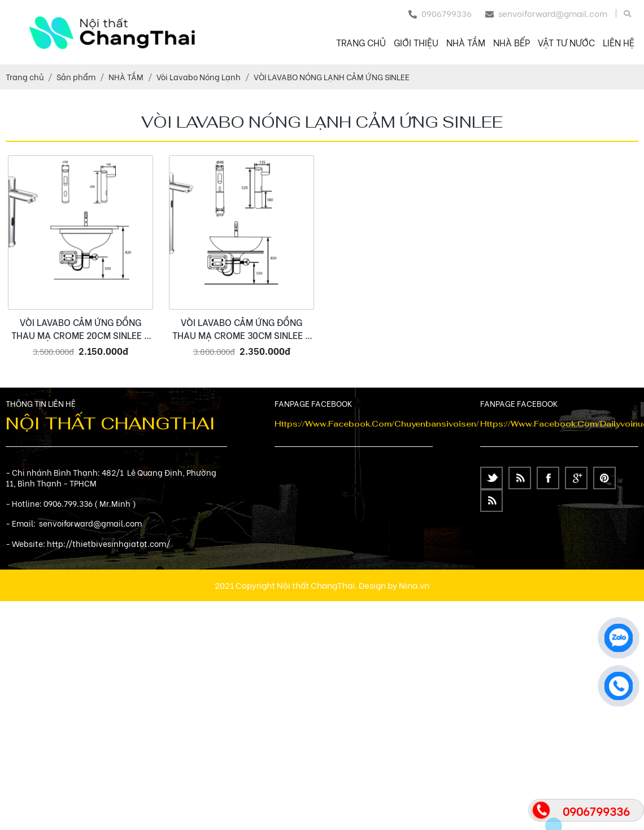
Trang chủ (361, 42)
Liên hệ (619, 42)
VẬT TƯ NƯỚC (566, 42)
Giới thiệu (416, 42)
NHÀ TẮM (466, 42)
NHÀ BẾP (512, 42)
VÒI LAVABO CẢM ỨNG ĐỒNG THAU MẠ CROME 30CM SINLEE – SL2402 (241, 328)
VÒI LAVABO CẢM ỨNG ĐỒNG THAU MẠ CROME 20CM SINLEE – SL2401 (80, 328)
